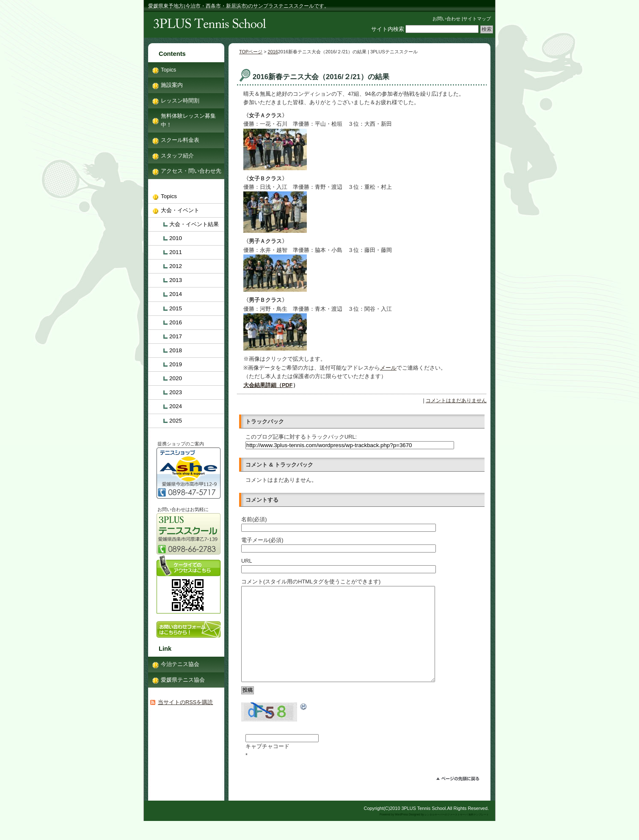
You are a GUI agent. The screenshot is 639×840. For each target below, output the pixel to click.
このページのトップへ (461, 799)
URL (247, 561)
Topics (168, 70)
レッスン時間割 (180, 101)
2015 (176, 308)
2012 (176, 266)
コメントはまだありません (456, 401)
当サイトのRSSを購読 (185, 702)
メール (388, 368)
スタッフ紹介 (177, 156)
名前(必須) (254, 519)
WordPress (402, 833)
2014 (176, 294)
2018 (176, 350)
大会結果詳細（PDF (268, 385)
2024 (176, 406)
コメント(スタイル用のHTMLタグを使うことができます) (311, 582)
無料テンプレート (479, 833)
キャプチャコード (267, 765)
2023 (176, 392)
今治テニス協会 (180, 664)
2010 (176, 238)
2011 (176, 252)
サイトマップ (477, 19)
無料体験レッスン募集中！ (188, 120)
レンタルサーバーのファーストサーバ (446, 833)
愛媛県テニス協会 (183, 680)
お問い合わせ (446, 19)
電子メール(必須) (262, 540)
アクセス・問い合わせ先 (191, 171)
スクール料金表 (180, 140)
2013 (176, 280)
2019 (176, 364)
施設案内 (172, 85)
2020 (176, 378)
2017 (176, 336)
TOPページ (251, 52)
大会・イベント (180, 210)
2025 (176, 421)
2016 (273, 52)
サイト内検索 (388, 29)
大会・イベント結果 (194, 224)
